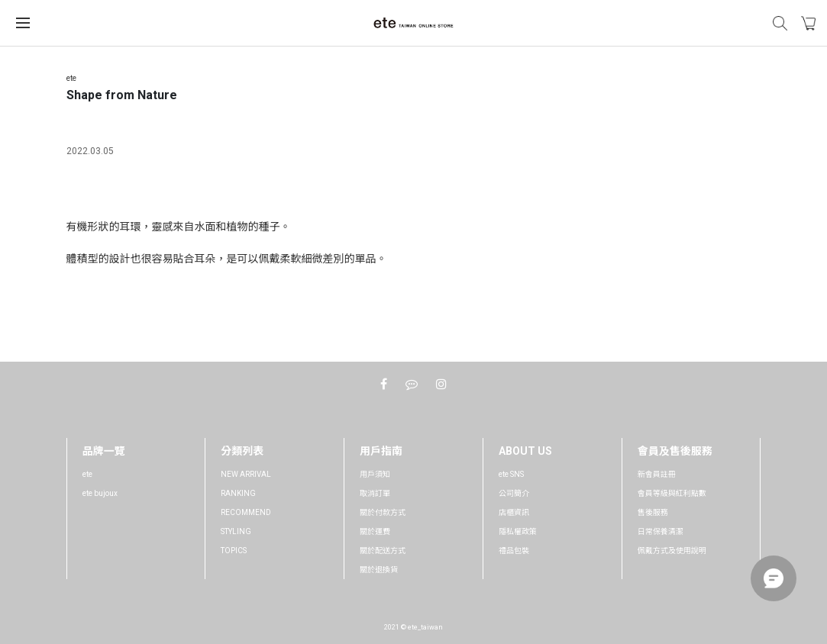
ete (87, 474)
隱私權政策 (518, 531)
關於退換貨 (379, 570)
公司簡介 (514, 493)
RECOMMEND (246, 512)
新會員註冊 (657, 474)
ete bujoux (100, 493)
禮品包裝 (514, 551)
